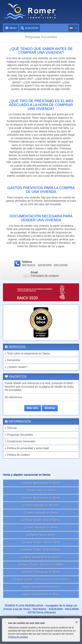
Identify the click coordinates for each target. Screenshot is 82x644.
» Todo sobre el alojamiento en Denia (27, 353)
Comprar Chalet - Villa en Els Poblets (41, 565)
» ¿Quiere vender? (16, 367)
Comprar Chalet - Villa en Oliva (41, 542)
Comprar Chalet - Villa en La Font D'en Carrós (41, 580)
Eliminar (50, 408)
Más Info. (33, 408)
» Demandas (12, 360)
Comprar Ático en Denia (41, 491)
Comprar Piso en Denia (41, 535)
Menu (11, 28)
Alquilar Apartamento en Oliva (41, 594)
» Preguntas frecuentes (19, 435)
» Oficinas (11, 428)
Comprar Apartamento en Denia (41, 483)
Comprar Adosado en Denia (41, 513)
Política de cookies (18, 637)
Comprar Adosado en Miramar (41, 505)
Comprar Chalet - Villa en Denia (41, 520)
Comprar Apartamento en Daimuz (41, 557)
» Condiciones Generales (20, 441)
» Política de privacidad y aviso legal (27, 448)
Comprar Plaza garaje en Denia (41, 572)
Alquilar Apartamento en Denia (41, 587)
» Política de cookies (17, 455)
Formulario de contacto (45, 276)
